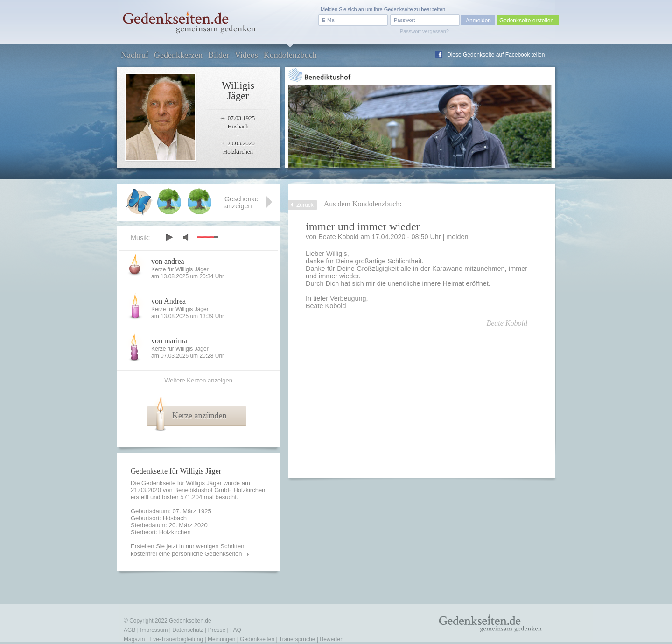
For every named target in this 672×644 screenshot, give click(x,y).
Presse (217, 630)
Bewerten (332, 639)
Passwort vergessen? (424, 31)
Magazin (134, 639)
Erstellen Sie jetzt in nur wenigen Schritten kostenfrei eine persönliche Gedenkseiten (188, 550)
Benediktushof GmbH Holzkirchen (220, 490)
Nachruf (135, 55)
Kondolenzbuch (290, 55)
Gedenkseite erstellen (526, 21)
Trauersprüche (297, 639)
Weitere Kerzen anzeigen (198, 380)
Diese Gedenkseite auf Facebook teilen (496, 55)
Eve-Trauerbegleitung (176, 639)
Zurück (305, 205)
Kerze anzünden (199, 416)
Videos (246, 55)
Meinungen (221, 639)
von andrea (168, 261)
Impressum (154, 630)
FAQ (236, 630)
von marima (169, 341)
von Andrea (168, 301)
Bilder (219, 55)
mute (187, 237)
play (169, 237)
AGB (129, 630)
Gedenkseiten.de (190, 621)
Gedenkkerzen (178, 55)
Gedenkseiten (257, 639)
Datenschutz (188, 630)
